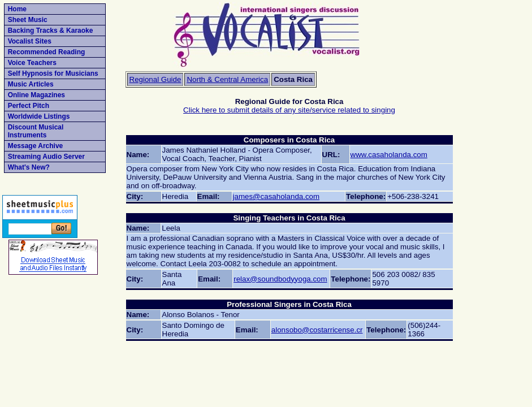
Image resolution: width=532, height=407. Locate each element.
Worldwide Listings (39, 116)
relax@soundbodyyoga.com (280, 279)
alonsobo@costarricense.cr (317, 330)
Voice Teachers (32, 63)
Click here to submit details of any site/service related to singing (289, 110)
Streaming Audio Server (46, 157)
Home (17, 9)
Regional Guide (155, 79)
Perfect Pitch (29, 106)
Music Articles (31, 84)
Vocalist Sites (30, 41)
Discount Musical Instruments (36, 131)
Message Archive (36, 146)
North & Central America (227, 79)
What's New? (29, 167)
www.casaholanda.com (389, 155)
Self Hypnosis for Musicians (53, 73)
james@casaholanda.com (276, 196)
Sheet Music (28, 20)
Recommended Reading (47, 52)
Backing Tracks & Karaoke (51, 31)
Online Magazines (36, 95)
